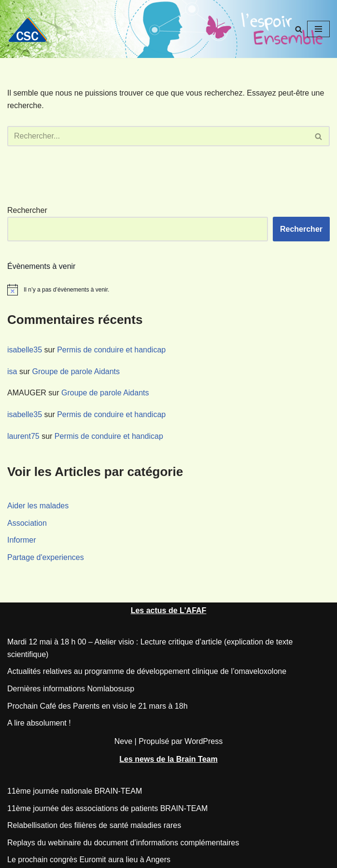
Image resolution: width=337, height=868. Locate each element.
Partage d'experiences (46, 557)
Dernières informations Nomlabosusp (71, 689)
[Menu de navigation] (318, 29)
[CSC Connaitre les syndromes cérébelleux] (31, 29)
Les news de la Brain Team (168, 759)
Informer (22, 540)
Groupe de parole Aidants (76, 371)
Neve (123, 741)
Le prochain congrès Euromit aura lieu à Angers (89, 860)
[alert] (168, 290)
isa (12, 371)
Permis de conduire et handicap (111, 350)
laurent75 (23, 436)
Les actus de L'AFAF (169, 610)
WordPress (204, 741)
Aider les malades (38, 506)
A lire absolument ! (39, 723)
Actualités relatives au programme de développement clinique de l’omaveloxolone (147, 671)
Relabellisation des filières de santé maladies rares (94, 825)
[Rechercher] (299, 29)
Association (27, 523)
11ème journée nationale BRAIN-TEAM (75, 791)
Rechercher (27, 210)
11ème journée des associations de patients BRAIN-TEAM (107, 808)
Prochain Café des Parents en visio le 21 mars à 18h (98, 706)
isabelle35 (25, 350)
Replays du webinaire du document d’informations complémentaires (123, 843)
